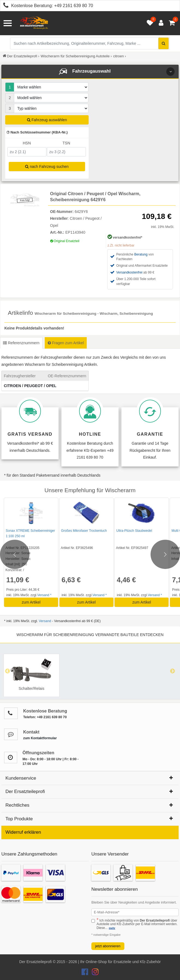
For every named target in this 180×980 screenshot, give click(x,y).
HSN (27, 143)
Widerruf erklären (23, 832)
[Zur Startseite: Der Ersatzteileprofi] (34, 23)
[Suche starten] (163, 43)
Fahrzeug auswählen (47, 120)
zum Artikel (31, 602)
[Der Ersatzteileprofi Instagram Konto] (94, 973)
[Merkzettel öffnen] (149, 23)
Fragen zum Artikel (66, 343)
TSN (66, 143)
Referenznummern (21, 343)
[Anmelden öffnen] (160, 23)
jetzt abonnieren (108, 946)
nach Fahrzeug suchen (47, 167)
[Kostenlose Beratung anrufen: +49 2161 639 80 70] (4, 6)
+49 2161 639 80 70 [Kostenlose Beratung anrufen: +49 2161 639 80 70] (73, 6)
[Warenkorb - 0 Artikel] (172, 23)
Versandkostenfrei (129, 272)
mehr (112, 928)
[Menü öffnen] (8, 23)
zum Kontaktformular (40, 738)
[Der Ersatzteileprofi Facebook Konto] (85, 973)
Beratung (141, 254)
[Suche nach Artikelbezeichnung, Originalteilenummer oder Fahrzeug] (90, 43)
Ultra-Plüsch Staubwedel (134, 531)
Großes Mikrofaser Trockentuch (84, 531)
